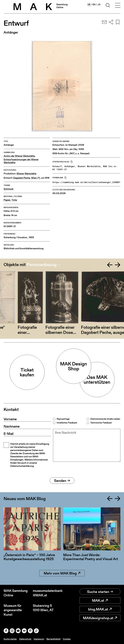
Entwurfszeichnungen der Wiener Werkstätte (21, 161)
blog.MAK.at (100, 609)
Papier (7, 200)
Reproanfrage (63, 419)
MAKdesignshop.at (100, 618)
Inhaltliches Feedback (67, 423)
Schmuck (9, 189)
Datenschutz (25, 639)
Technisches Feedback (101, 423)
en (94, 4)
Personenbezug (42, 265)
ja (99, 4)
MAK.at (100, 600)
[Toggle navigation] (118, 6)
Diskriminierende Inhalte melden (105, 419)
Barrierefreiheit (53, 639)
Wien (34, 178)
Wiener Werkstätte (26, 174)
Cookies (67, 639)
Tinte (14, 200)
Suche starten (100, 592)
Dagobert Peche (22, 178)
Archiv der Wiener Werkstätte (19, 156)
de (89, 4)
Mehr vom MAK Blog (62, 573)
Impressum (39, 639)
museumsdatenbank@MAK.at (47, 593)
